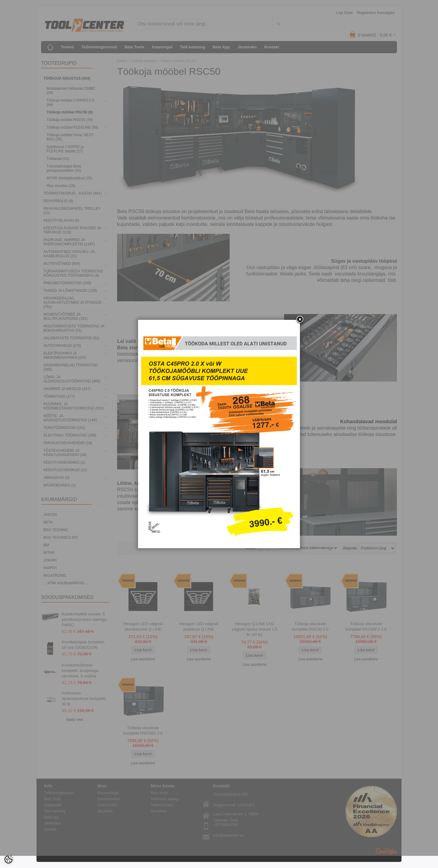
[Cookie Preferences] (9, 859)
